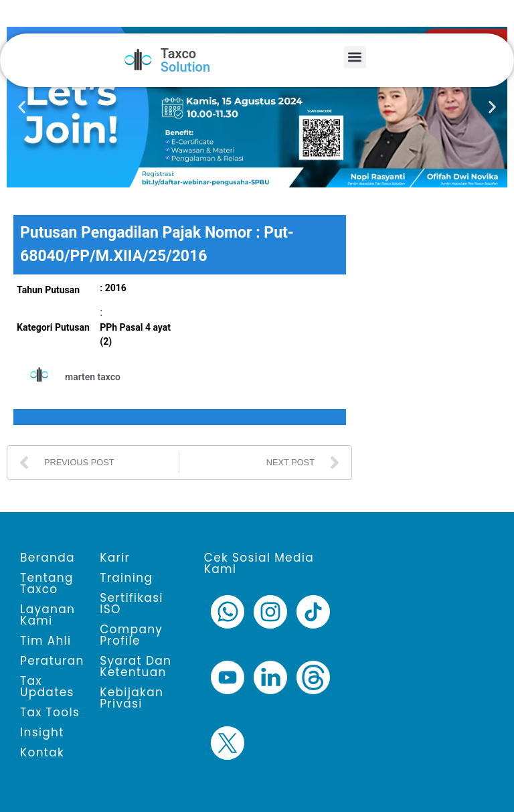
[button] (355, 57)
